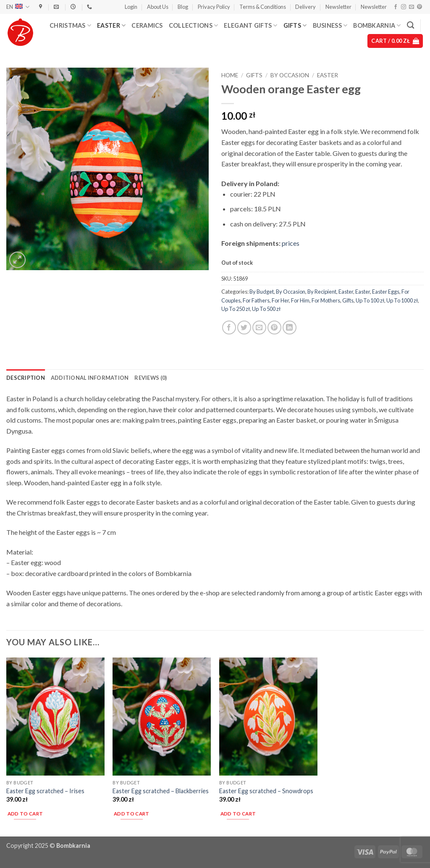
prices (291, 243)
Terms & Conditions (263, 7)
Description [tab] (26, 378)
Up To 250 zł (236, 309)
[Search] (410, 25)
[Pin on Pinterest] (274, 327)
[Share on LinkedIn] (290, 327)
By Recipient (322, 292)
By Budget (262, 292)
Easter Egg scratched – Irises (45, 791)
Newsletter (338, 7)
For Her (280, 300)
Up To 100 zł (370, 300)
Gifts (295, 25)
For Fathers (256, 300)
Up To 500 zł (266, 309)
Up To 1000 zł (402, 300)
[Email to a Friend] (259, 327)
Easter (111, 25)
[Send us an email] (412, 7)
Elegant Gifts (250, 25)
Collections (194, 25)
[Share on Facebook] (229, 327)
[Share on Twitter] (244, 327)
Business (330, 25)
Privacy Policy (214, 7)
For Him (300, 300)
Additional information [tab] (90, 378)
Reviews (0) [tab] (151, 378)
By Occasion (290, 75)
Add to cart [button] (25, 814)
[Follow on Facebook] (396, 7)
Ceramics (147, 25)
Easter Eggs (386, 292)
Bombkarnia (377, 25)
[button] (131, 7)
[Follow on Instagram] (404, 7)
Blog (183, 7)
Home (230, 75)
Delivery (305, 7)
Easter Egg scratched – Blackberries (161, 791)
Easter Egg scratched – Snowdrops (266, 791)
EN (18, 7)
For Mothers (326, 300)
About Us (158, 7)
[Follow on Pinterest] (420, 7)
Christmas (70, 25)
